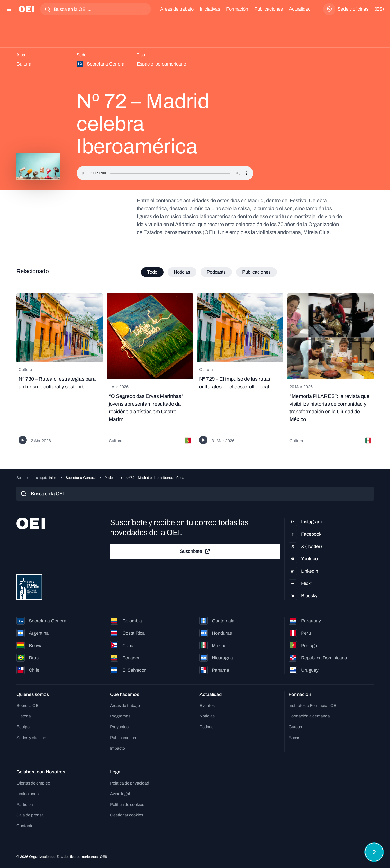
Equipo (23, 727)
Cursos (295, 727)
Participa (25, 804)
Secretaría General (81, 478)
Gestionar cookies (127, 815)
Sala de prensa (30, 815)
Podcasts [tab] (216, 272)
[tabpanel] (195, 371)
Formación (237, 9)
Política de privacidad (130, 783)
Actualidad (300, 9)
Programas (120, 716)
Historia (24, 716)
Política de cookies (127, 804)
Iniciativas (210, 9)
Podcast (111, 478)
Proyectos (119, 727)
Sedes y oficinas (31, 738)
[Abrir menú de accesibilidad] (374, 852)
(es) (379, 9)
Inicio (53, 478)
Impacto (117, 748)
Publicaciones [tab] (256, 272)
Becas (294, 738)
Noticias (207, 716)
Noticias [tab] (182, 272)
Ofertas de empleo (33, 783)
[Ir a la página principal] (26, 9)
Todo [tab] (152, 272)
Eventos (207, 706)
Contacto (25, 826)
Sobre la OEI (28, 706)
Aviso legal (120, 794)
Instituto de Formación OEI (313, 706)
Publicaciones (269, 9)
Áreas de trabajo (177, 9)
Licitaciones (28, 794)
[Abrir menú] (9, 9)
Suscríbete (195, 552)
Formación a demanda (309, 716)
